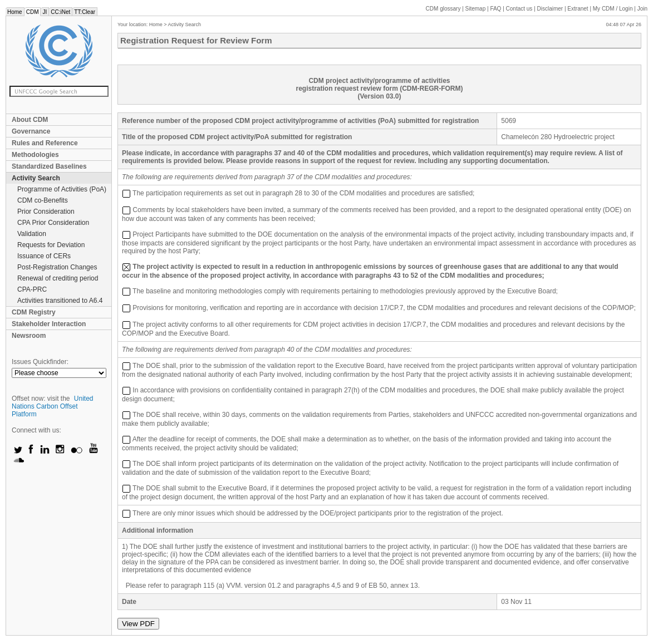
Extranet (578, 9)
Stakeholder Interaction (49, 324)
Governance (31, 131)
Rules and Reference (45, 143)
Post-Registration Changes (57, 267)
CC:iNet (60, 12)
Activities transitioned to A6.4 (60, 301)
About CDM (30, 120)
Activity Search (36, 178)
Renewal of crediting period (58, 278)
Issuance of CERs (44, 256)
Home (15, 12)
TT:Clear (85, 12)
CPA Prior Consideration (53, 223)
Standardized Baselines (49, 166)
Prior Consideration (46, 212)
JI (45, 12)
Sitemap (476, 9)
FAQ (495, 9)
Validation (32, 234)
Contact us (519, 9)
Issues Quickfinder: (40, 362)
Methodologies (35, 155)
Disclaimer (550, 9)
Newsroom (29, 336)
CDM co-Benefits (43, 200)
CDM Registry (34, 312)
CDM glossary (443, 9)
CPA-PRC (32, 289)
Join (642, 9)
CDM (33, 12)
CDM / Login (613, 9)
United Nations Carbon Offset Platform (53, 406)
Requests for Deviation (51, 245)
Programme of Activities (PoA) (62, 189)
